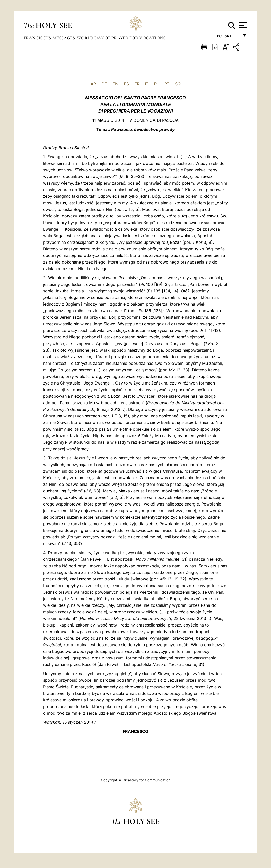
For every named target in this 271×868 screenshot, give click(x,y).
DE (104, 84)
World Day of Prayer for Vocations (121, 38)
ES (126, 84)
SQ (178, 84)
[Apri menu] (243, 25)
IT (147, 84)
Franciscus (38, 38)
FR (137, 84)
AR (93, 84)
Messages (64, 38)
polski (228, 37)
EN (115, 84)
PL (156, 84)
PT (167, 84)
